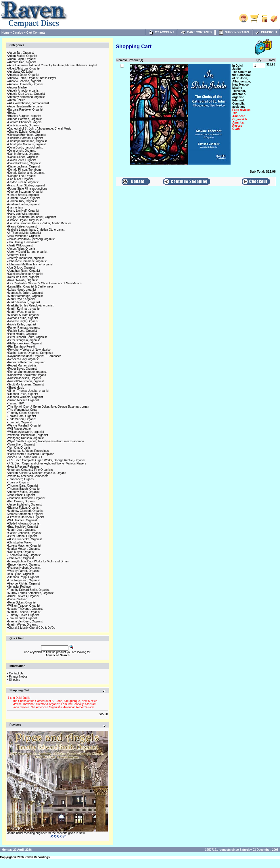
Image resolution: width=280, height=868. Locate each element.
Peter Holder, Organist (23, 334)
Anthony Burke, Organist (24, 492)
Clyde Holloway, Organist (24, 523)
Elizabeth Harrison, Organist (26, 517)
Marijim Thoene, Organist (24, 612)
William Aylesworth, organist (26, 432)
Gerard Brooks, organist (24, 195)
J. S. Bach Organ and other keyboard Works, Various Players (47, 463)
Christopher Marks (20, 542)
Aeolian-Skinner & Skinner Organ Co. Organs (37, 473)
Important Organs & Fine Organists (31, 470)
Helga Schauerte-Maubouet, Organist (32, 217)
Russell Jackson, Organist (25, 378)
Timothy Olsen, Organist (24, 413)
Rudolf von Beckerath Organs (27, 375)
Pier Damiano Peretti (22, 347)
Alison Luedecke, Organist (25, 539)
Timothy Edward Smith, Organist (29, 590)
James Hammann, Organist (26, 514)
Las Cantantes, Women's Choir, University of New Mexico (45, 283)
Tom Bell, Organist (20, 422)
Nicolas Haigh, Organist (23, 321)
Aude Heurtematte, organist (26, 106)
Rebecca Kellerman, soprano (27, 362)
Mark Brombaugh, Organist (26, 296)
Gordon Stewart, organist (24, 198)
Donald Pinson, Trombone (25, 170)
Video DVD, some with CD (25, 457)
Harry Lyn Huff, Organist (24, 211)
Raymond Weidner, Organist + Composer (35, 356)
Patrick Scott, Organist (23, 331)
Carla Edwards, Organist (24, 125)
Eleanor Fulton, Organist (24, 508)
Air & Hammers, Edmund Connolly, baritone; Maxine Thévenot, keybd (53, 65)
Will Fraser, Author (20, 429)
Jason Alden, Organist (22, 249)
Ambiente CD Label (21, 72)
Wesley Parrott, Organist (24, 571)
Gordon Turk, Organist (23, 201)
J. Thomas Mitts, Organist (25, 233)
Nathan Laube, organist (23, 318)
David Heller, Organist (22, 160)
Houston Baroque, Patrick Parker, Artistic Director (40, 223)
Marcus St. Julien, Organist (26, 293)
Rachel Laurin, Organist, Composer (31, 353)
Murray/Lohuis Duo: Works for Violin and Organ (39, 561)
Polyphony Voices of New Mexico (29, 350)
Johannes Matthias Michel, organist (31, 264)
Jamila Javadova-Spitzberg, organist (31, 239)
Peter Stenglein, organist (24, 340)
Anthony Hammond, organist (27, 97)
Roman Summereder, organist (27, 372)
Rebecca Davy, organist (23, 359)
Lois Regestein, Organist (24, 580)
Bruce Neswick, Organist (24, 565)
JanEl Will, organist (21, 245)
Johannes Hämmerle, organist (27, 261)
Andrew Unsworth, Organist (26, 84)
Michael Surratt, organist (24, 315)
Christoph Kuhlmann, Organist (28, 141)
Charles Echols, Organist (24, 132)
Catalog (18, 33)
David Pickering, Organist (25, 163)
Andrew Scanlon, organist (25, 81)
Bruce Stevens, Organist (24, 596)
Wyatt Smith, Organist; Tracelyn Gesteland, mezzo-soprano (46, 441)
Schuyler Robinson (20, 587)
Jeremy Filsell (17, 255)
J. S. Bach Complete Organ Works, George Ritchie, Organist (47, 460)
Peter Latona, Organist (23, 536)
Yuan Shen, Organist (22, 444)
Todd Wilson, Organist (22, 419)
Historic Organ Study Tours (25, 220)
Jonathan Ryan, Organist (24, 271)
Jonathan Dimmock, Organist (27, 498)
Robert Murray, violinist (23, 365)
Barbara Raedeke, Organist (26, 110)
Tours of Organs (19, 482)
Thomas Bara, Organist (23, 486)
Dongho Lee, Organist (22, 176)
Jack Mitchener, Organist (24, 236)
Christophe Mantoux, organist (27, 144)
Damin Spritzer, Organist (24, 154)
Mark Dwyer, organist (22, 299)
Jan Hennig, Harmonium (24, 242)
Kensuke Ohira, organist (24, 277)
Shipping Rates (234, 32)
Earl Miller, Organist (21, 179)
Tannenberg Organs (21, 479)
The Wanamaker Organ (23, 410)
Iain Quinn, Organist (21, 574)
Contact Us (16, 673)
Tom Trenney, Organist (23, 618)
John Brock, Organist (22, 495)
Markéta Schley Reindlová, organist (31, 305)
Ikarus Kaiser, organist (23, 226)
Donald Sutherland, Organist (26, 173)
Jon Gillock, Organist (22, 268)
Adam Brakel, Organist (23, 56)
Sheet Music (16, 388)
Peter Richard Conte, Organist (28, 337)
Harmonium (16, 208)
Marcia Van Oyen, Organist (26, 621)
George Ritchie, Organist (24, 584)
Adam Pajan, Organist (22, 59)
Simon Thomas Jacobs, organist (29, 391)
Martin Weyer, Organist (23, 625)
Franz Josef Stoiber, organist (27, 185)
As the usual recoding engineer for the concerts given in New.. (47, 833)
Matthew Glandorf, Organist (26, 511)
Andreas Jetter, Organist (24, 75)
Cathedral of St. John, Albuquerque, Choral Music (40, 129)
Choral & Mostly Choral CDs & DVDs (32, 628)
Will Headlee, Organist (23, 520)
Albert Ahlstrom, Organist (24, 69)
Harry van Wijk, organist (24, 214)
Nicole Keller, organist (22, 324)
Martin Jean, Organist (22, 530)
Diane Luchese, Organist (24, 166)
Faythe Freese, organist (24, 182)
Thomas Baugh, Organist (24, 489)
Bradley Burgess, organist (25, 116)
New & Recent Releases (24, 467)
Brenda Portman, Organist (25, 119)
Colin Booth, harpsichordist (26, 147)
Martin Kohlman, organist (24, 309)
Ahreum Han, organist (22, 62)
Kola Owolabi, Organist (23, 280)
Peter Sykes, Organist (22, 602)
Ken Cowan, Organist (22, 501)
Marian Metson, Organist (24, 549)
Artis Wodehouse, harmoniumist (29, 103)
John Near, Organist (21, 558)
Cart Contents (36, 33)
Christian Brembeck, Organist (27, 135)
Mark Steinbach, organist (24, 302)
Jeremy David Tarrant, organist (28, 252)
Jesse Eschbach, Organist (25, 505)
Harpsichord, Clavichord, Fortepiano (31, 454)
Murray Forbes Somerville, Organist (31, 593)
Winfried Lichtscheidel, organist (28, 435)
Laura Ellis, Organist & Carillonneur (31, 287)
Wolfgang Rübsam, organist (26, 438)
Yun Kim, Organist (20, 448)
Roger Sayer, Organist (23, 369)
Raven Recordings (37, 857)
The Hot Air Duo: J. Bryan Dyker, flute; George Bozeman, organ (49, 407)
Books (12, 113)
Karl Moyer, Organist (21, 552)
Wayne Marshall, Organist (25, 426)
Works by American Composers (28, 476)
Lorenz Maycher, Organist (25, 546)
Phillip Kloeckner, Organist (25, 343)
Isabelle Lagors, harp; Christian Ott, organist (37, 230)
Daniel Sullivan (18, 599)
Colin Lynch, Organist (22, 151)
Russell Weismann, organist (26, 381)
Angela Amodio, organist (24, 91)
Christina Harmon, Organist (26, 138)
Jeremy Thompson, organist (26, 258)
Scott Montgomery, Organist (26, 384)
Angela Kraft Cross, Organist (27, 94)
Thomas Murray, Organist (25, 555)
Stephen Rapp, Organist (24, 577)
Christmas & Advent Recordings (29, 451)
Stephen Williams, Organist (26, 397)
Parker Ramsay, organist (24, 328)
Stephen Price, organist (23, 394)
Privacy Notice (18, 677)
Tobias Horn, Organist (22, 416)
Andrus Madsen (18, 87)
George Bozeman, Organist (26, 192)
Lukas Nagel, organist (22, 290)
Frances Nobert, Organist (24, 568)
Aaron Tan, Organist (21, 53)
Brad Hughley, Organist (23, 527)
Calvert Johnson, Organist (25, 533)
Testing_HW (16, 403)
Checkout (266, 32)
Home (5, 33)
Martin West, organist (22, 312)
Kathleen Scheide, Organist (26, 274)
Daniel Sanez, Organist (23, 157)
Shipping (15, 680)
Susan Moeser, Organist (24, 400)
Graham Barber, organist (24, 204)
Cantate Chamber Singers (25, 122)
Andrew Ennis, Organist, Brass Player (32, 78)
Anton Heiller (17, 100)
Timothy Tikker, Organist (24, 615)
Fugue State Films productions (28, 189)
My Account (161, 32)
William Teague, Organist (24, 606)
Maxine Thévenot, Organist (26, 609)
